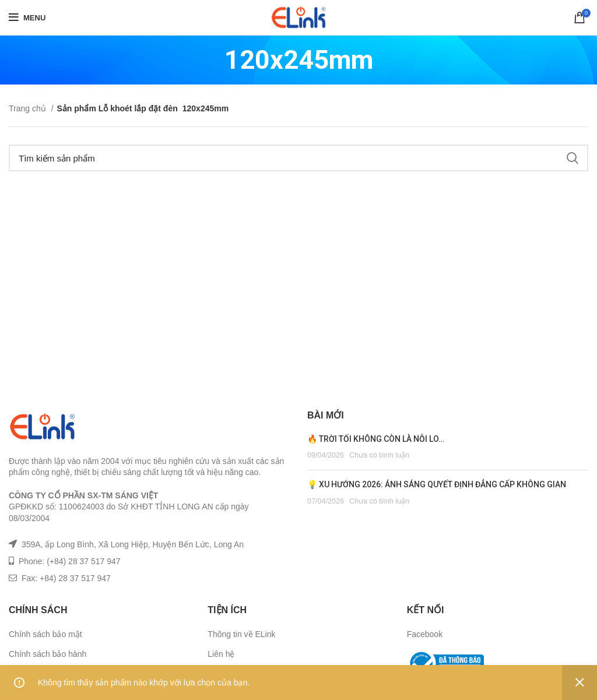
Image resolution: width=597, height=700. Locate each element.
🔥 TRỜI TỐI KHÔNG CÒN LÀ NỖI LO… (376, 439)
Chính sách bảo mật (45, 634)
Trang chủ (29, 108)
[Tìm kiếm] (298, 158)
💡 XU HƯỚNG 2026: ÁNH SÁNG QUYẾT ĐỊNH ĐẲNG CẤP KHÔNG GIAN (437, 484)
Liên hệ (221, 654)
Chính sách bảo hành (48, 654)
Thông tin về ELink (241, 634)
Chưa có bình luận (379, 455)
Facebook (425, 634)
